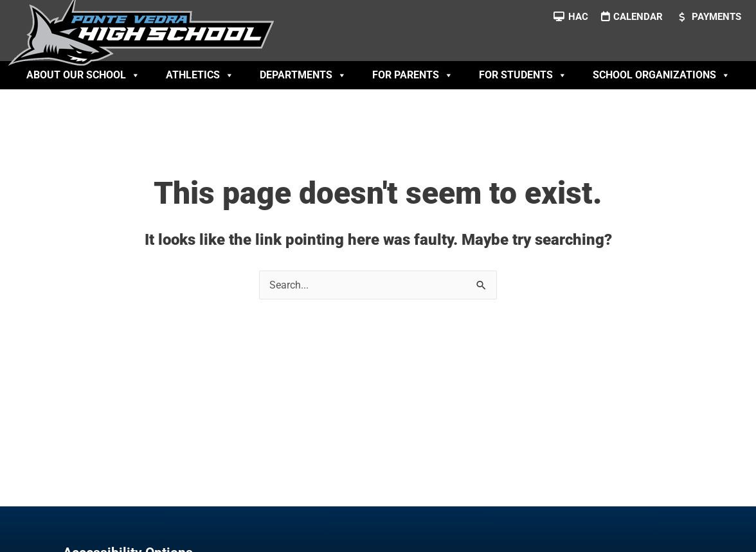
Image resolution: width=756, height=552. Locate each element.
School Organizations (661, 75)
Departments (303, 75)
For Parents (413, 75)
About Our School (83, 75)
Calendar (638, 17)
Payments (716, 17)
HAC (578, 17)
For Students (523, 75)
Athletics (200, 75)
